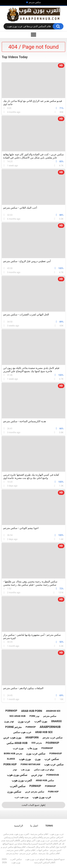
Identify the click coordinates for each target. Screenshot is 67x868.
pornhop (11, 711)
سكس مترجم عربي (34, 792)
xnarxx (56, 721)
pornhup (50, 786)
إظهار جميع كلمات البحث (34, 805)
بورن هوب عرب (21, 797)
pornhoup (56, 753)
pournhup (52, 743)
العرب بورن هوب (22, 780)
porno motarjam (31, 764)
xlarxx (11, 759)
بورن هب (25, 770)
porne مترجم (13, 727)
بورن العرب (41, 721)
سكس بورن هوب (17, 775)
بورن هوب (25, 759)
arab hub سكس (45, 780)
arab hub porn (32, 711)
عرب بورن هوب (42, 797)
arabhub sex (53, 711)
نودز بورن (9, 721)
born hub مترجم (13, 753)
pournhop (47, 748)
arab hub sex (44, 732)
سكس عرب (52, 759)
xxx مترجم (37, 743)
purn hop (53, 792)
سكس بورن (14, 792)
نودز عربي (37, 775)
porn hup (10, 764)
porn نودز (34, 716)
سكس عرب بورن (36, 754)
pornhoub (53, 775)
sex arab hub (18, 716)
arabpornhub (50, 727)
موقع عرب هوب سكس (44, 770)
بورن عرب (18, 748)
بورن (38, 759)
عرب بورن (24, 721)
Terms (49, 826)
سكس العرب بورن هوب (16, 861)
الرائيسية (19, 826)
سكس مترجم (35, 2)
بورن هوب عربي (12, 738)
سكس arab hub (17, 743)
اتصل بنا (34, 826)
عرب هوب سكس (22, 732)
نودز (15, 770)
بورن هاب (32, 748)
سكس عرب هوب (54, 764)
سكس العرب (18, 786)
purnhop (31, 727)
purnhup (35, 786)
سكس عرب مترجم (53, 738)
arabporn (32, 738)
